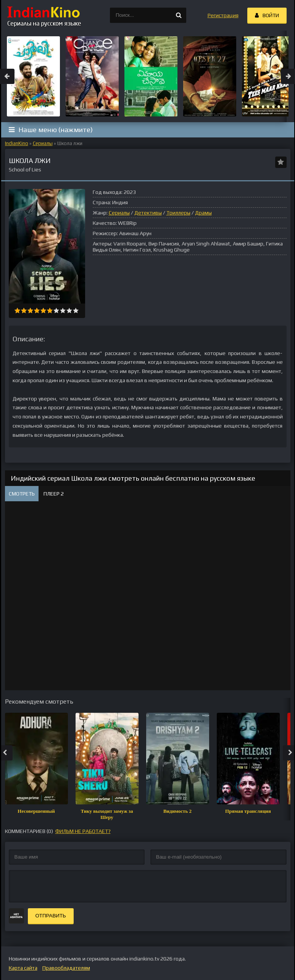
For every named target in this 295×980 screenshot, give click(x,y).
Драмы (203, 213)
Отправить (51, 916)
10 (76, 311)
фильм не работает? (83, 831)
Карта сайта (23, 968)
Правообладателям (66, 968)
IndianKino (17, 143)
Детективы (148, 213)
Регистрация (223, 15)
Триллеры (178, 213)
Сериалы (43, 143)
